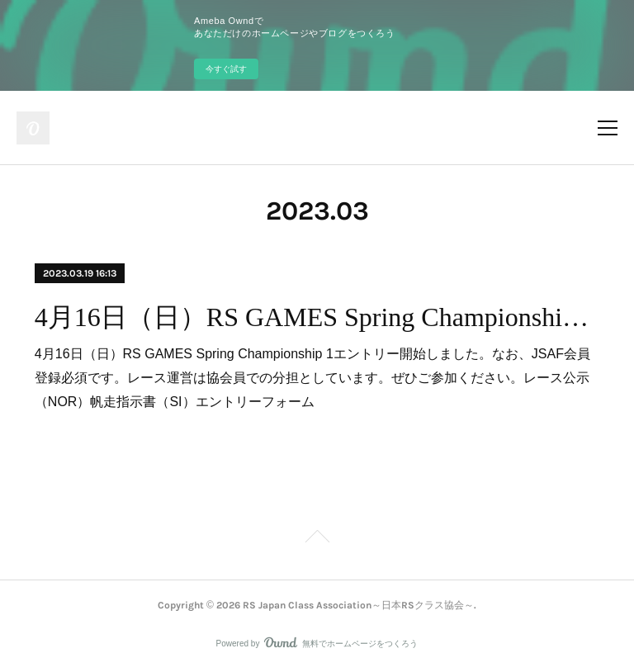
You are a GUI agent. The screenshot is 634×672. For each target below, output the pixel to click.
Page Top (317, 539)
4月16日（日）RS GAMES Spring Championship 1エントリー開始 (317, 317)
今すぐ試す (226, 69)
